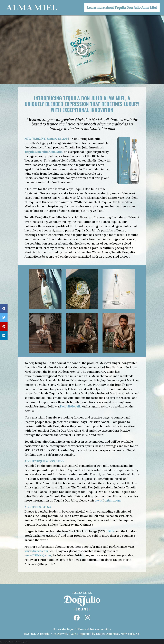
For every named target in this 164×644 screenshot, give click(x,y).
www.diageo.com (36, 551)
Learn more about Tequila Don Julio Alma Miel (122, 7)
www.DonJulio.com (108, 500)
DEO (111, 531)
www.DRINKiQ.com (38, 555)
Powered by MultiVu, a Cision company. (14, 642)
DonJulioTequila (71, 406)
